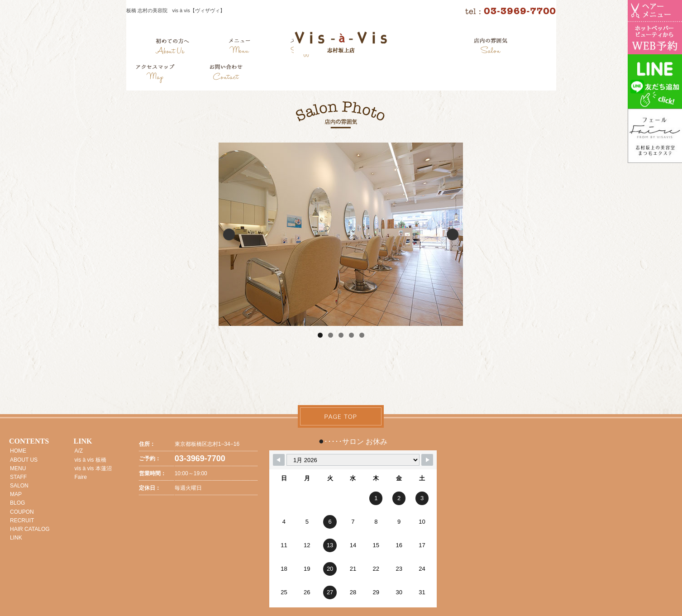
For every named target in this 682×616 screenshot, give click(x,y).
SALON (19, 486)
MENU (18, 468)
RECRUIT (22, 520)
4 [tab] (351, 335)
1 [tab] (320, 335)
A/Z (79, 451)
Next (453, 234)
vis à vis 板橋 (91, 460)
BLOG (17, 503)
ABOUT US (24, 460)
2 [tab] (331, 335)
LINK (16, 538)
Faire (81, 477)
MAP (16, 494)
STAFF (18, 477)
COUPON (22, 512)
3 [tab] (341, 335)
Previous (229, 234)
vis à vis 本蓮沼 (93, 468)
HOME (18, 451)
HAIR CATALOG (30, 529)
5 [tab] (362, 335)
